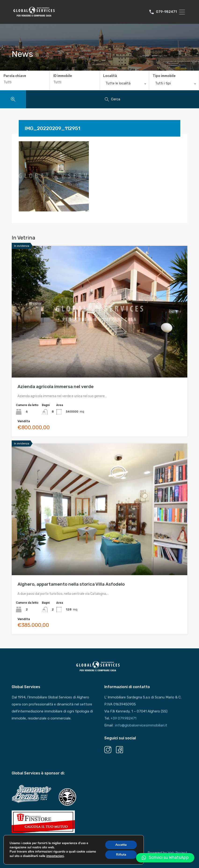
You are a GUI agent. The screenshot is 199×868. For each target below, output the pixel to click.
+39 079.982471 (123, 718)
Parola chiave (15, 76)
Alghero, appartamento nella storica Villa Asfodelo (71, 584)
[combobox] (124, 84)
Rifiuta (121, 855)
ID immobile (63, 76)
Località (110, 76)
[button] (165, 858)
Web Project (177, 853)
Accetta (121, 845)
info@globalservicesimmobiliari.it (141, 725)
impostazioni (55, 856)
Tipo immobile (164, 76)
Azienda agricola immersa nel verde (56, 387)
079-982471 (166, 12)
